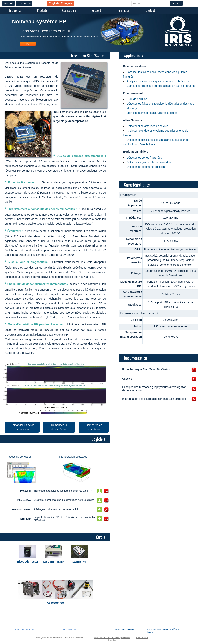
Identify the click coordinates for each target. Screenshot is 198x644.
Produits (42, 10)
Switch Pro (79, 562)
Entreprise (15, 10)
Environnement (133, 93)
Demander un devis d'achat (59, 427)
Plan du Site (142, 637)
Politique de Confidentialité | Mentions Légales (112, 639)
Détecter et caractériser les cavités (147, 126)
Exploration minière (136, 152)
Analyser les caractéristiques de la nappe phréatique (158, 81)
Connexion (24, 3)
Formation (123, 10)
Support (96, 10)
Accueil (9, 3)
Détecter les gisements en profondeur (149, 162)
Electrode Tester (28, 562)
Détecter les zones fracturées (144, 158)
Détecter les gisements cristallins (146, 167)
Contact (150, 10)
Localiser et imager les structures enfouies (152, 113)
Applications (69, 10)
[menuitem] (15, 11)
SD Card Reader (53, 562)
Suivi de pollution (137, 99)
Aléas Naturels (132, 120)
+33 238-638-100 (25, 630)
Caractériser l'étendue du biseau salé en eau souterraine (161, 86)
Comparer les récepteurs (94, 427)
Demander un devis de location (22, 427)
